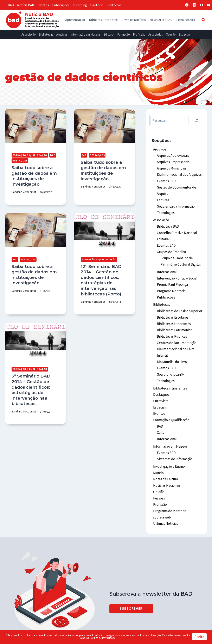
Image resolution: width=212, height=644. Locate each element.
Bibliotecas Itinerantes (173, 313)
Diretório (97, 5)
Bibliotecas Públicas (171, 325)
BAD (11, 5)
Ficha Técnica (186, 20)
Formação (124, 34)
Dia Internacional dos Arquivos (178, 173)
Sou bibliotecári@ (169, 360)
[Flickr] (201, 5)
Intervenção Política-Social (176, 270)
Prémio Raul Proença (172, 276)
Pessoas (159, 477)
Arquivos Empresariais (172, 161)
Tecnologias (166, 209)
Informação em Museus (86, 34)
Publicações (61, 5)
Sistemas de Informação (174, 440)
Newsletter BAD (161, 20)
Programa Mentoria (171, 282)
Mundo (158, 453)
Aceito (199, 637)
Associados (156, 34)
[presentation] (35, 126)
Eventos (43, 5)
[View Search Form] (203, 20)
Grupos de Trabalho (171, 245)
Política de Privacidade (102, 638)
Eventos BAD (166, 179)
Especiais (185, 34)
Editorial (109, 34)
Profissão (139, 34)
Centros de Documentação (176, 331)
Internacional (167, 264)
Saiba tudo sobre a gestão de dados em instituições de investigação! (33, 175)
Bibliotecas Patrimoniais (174, 319)
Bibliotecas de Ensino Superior (178, 301)
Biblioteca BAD (168, 221)
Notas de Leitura (165, 459)
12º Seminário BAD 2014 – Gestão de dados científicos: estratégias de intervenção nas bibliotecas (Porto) (100, 277)
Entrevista (161, 385)
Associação (29, 34)
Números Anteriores (103, 20)
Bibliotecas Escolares (172, 307)
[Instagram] (194, 5)
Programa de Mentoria (169, 489)
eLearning (80, 5)
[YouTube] (209, 5)
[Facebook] (187, 5)
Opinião (171, 34)
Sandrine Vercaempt (23, 190)
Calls (160, 415)
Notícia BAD (26, 5)
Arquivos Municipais (171, 167)
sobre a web (162, 495)
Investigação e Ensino (169, 447)
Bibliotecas (46, 34)
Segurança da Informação (175, 203)
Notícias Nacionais (166, 465)
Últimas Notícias (165, 501)
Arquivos (62, 34)
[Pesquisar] (197, 121)
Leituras (163, 197)
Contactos (114, 5)
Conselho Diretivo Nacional (176, 227)
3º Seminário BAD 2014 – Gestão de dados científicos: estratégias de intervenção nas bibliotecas (35, 381)
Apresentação (75, 20)
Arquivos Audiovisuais (172, 155)
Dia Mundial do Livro (171, 349)
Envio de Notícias (134, 20)
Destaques (19, 160)
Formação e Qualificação (28, 155)
